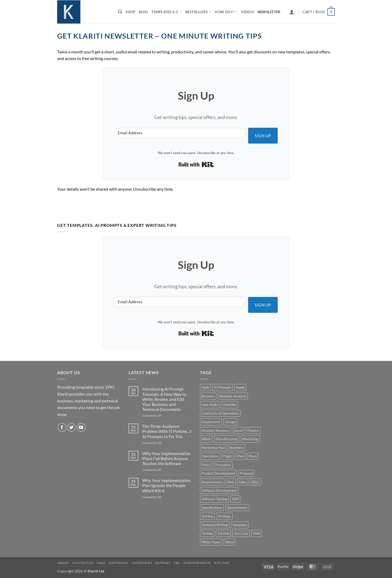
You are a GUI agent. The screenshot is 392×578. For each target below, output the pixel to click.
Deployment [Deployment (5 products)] (211, 422)
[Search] (120, 12)
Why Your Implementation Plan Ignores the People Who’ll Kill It (167, 485)
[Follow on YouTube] (81, 427)
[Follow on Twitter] (72, 427)
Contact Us (83, 563)
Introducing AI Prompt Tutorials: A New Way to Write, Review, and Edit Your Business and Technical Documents (164, 399)
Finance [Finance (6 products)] (253, 430)
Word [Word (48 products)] (230, 542)
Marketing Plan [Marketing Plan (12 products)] (213, 448)
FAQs (101, 563)
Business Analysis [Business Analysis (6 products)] (233, 396)
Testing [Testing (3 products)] (207, 533)
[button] (292, 12)
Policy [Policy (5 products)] (206, 465)
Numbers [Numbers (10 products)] (237, 448)
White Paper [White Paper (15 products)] (211, 542)
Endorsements (197, 563)
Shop (130, 12)
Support (163, 563)
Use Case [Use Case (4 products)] (241, 533)
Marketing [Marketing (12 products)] (250, 439)
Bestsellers (198, 12)
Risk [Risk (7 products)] (231, 482)
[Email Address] (180, 133)
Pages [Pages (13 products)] (228, 456)
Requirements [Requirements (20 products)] (212, 482)
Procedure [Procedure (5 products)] (223, 465)
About (63, 563)
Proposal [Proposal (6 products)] (246, 473)
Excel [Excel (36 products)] (238, 430)
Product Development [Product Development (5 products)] (218, 473)
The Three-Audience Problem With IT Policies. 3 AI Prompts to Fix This (167, 431)
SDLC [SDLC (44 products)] (256, 482)
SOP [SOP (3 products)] (235, 499)
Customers (142, 563)
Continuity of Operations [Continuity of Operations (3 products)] (220, 413)
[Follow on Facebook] (62, 427)
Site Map (222, 563)
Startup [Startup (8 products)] (207, 516)
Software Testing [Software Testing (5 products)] (214, 499)
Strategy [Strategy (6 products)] (224, 516)
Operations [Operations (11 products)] (210, 456)
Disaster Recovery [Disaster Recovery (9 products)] (216, 430)
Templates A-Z (167, 12)
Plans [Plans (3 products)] (253, 456)
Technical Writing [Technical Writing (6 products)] (215, 525)
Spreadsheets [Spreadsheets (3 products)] (237, 508)
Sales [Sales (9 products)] (243, 482)
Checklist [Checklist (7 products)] (229, 405)
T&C (177, 563)
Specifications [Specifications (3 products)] (212, 508)
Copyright (118, 563)
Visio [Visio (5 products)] (257, 533)
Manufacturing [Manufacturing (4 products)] (227, 439)
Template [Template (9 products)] (240, 525)
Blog (143, 12)
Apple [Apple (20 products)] (240, 387)
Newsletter (269, 12)
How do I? (226, 12)
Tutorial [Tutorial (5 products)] (223, 533)
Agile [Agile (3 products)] (205, 387)
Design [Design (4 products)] (230, 422)
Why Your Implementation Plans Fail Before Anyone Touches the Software (167, 458)
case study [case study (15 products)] (210, 405)
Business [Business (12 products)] (208, 396)
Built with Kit (196, 164)
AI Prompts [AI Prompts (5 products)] (223, 387)
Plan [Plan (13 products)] (241, 456)
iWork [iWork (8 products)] (206, 439)
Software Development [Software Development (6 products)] (219, 490)
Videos (247, 12)
